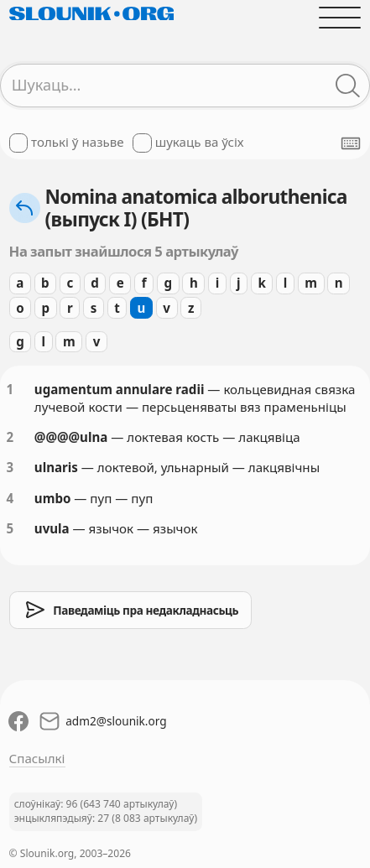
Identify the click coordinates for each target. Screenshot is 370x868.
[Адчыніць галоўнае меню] (340, 17)
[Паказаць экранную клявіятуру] (351, 143)
